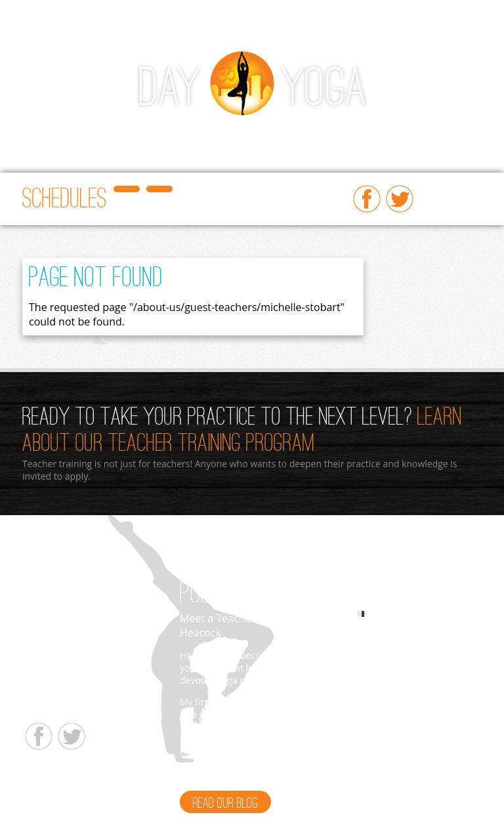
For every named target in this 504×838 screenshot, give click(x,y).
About (434, 133)
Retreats (43, 159)
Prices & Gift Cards (378, 133)
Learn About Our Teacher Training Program (242, 431)
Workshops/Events (132, 133)
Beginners (196, 133)
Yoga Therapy (95, 159)
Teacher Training (302, 133)
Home (38, 133)
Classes (73, 133)
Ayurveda (242, 133)
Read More (286, 777)
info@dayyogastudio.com (76, 707)
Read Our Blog (225, 804)
